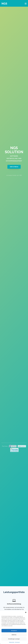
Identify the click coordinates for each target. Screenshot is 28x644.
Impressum (17, 642)
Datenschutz (12, 642)
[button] (26, 612)
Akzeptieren (14, 631)
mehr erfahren (14, 167)
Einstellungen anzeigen (14, 639)
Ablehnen (14, 635)
